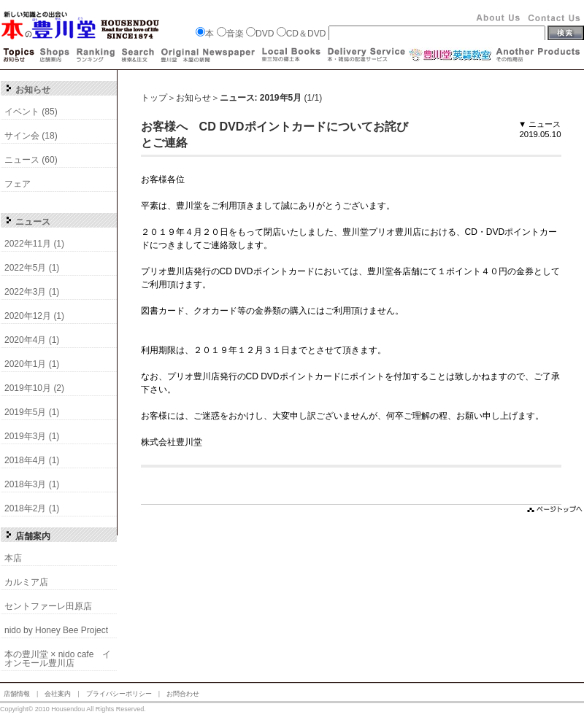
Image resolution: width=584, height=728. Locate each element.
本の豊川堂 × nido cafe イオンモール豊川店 (58, 659)
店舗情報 (17, 694)
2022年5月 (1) (32, 268)
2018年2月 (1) (32, 508)
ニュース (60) (31, 160)
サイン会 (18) (31, 136)
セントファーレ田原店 (48, 606)
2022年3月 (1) (32, 292)
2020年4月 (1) (32, 340)
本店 (13, 558)
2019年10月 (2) (34, 388)
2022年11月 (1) (34, 244)
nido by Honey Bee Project (56, 630)
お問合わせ (183, 694)
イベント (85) (31, 112)
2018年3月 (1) (32, 484)
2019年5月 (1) (32, 412)
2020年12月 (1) (34, 316)
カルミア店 (26, 582)
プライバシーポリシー (119, 694)
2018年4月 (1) (32, 460)
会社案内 (58, 694)
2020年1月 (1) (32, 364)
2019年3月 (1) (32, 436)
